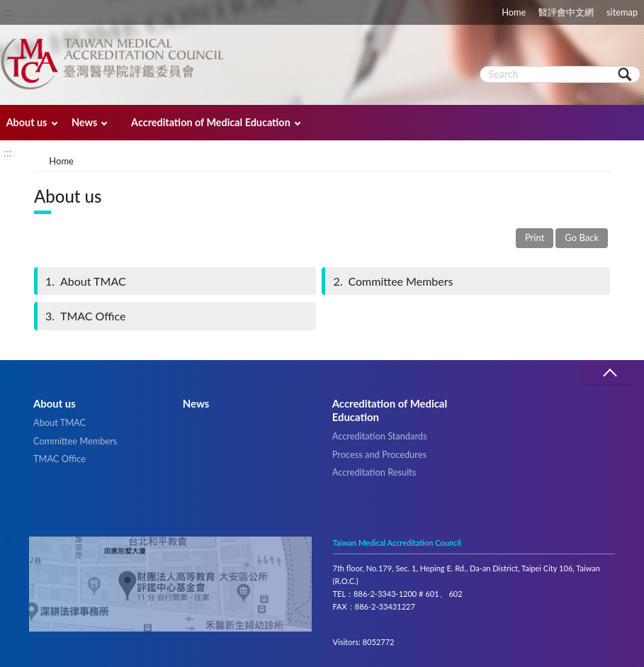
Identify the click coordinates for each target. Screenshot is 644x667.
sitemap (622, 12)
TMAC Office (85, 316)
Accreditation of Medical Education (211, 122)
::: (8, 12)
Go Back (582, 237)
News (84, 122)
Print (535, 237)
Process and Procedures (379, 454)
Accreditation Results (374, 472)
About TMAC (85, 281)
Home (514, 12)
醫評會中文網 (566, 12)
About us (27, 122)
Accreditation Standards (380, 436)
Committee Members (392, 281)
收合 (609, 373)
